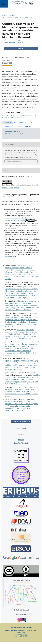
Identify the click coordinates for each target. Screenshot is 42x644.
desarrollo (13, 115)
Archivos (12, 16)
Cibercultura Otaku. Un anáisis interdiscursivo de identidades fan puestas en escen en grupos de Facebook (22, 403)
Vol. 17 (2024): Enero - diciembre (15, 18)
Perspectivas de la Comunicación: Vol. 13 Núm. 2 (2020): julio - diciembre (22, 309)
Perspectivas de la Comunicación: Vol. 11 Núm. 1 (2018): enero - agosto (21, 337)
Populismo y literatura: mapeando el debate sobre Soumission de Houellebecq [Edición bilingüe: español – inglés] (21, 333)
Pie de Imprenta (20, 123)
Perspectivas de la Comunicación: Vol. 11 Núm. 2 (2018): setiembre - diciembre (22, 367)
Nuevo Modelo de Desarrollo (13, 117)
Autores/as (7, 123)
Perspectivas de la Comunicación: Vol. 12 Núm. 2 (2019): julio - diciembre (22, 324)
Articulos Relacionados (12, 126)
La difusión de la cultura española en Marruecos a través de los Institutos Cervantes (22, 389)
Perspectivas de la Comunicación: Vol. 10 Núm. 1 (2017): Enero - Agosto (21, 297)
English (21, 440)
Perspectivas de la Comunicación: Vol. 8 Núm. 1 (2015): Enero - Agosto (22, 394)
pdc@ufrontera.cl (21, 634)
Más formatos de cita (14, 161)
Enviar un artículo (21, 422)
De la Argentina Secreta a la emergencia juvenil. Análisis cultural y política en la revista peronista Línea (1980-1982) (22, 304)
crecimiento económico (27, 115)
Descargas (27, 126)
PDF (22, 49)
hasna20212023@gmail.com (14, 42)
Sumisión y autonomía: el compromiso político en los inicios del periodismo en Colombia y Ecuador (23, 378)
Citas (30, 123)
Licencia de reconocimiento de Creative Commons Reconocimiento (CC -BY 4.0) (19, 218)
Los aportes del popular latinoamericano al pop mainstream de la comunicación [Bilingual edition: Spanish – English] (22, 362)
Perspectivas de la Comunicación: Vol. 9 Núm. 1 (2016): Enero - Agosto (22, 277)
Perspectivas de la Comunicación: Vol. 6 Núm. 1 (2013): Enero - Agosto (22, 353)
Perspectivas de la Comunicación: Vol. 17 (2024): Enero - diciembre (22, 383)
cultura (5, 115)
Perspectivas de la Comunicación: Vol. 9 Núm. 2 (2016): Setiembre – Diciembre (19, 408)
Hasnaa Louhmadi (12, 131)
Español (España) (21, 443)
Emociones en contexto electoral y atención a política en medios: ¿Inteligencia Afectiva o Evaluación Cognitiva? (22, 320)
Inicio (5, 16)
